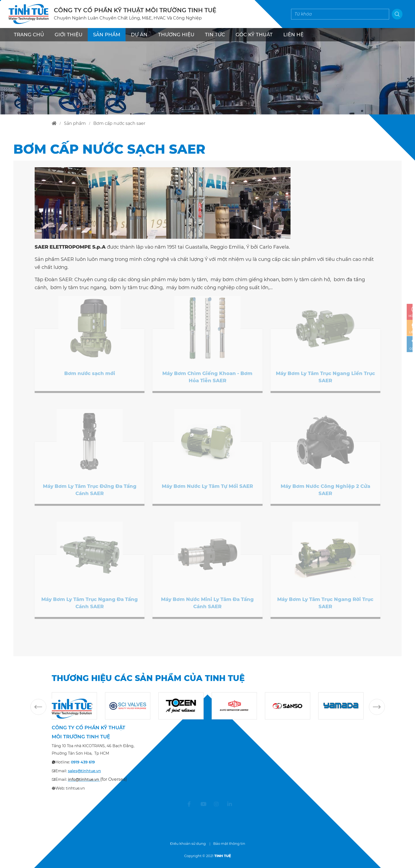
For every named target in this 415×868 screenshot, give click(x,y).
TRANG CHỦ (29, 35)
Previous (38, 707)
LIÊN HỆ (293, 35)
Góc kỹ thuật (254, 35)
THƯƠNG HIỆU (176, 35)
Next (377, 707)
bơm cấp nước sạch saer (119, 123)
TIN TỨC (215, 35)
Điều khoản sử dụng (188, 843)
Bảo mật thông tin (229, 843)
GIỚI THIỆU (69, 35)
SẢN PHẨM (107, 35)
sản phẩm (75, 123)
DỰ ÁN (139, 35)
